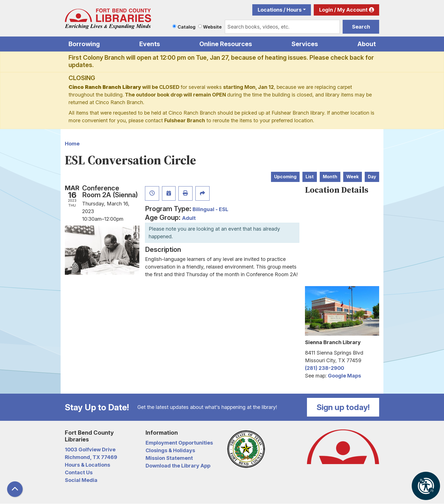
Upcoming (285, 177)
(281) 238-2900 (325, 368)
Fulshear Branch (185, 120)
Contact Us (79, 472)
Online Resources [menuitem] (226, 44)
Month (330, 177)
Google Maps (344, 376)
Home (72, 144)
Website (212, 27)
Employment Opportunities (179, 443)
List (310, 177)
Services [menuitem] (305, 44)
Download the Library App (178, 466)
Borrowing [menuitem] (84, 44)
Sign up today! (343, 407)
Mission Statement (169, 458)
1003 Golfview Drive (90, 450)
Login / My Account (343, 10)
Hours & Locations (87, 465)
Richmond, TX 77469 (91, 457)
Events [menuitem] (150, 44)
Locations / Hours (280, 10)
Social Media (81, 480)
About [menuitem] (367, 44)
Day (372, 177)
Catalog (186, 27)
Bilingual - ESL (210, 209)
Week (353, 177)
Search (361, 27)
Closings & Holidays (170, 450)
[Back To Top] (15, 489)
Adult (189, 218)
